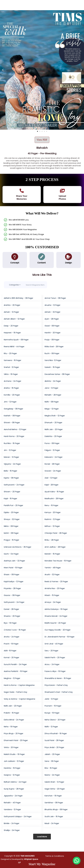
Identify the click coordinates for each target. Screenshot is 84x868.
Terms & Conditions (55, 856)
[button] (3, 70)
